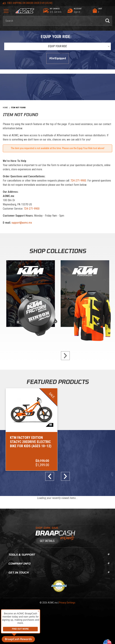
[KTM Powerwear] (85, 294)
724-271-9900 (78, 181)
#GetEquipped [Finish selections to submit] (58, 58)
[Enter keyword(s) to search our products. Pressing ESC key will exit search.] (53, 21)
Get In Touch (59, 572)
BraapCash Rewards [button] (18, 639)
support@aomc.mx (22, 223)
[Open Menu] (6, 12)
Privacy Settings (67, 603)
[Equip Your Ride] (57, 46)
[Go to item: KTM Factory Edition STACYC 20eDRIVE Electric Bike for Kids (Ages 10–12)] (32, 429)
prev (51, 476)
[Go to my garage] (46, 11)
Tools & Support (59, 554)
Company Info (59, 563)
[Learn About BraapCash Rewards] (56, 536)
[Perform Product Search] (107, 21)
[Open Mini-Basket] (102, 11)
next (64, 356)
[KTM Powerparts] (30, 294)
